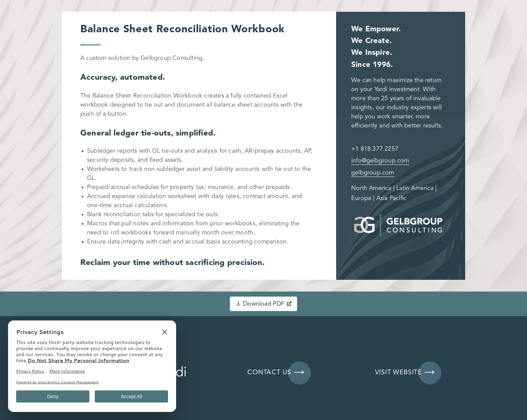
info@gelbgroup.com (380, 161)
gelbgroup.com (373, 173)
